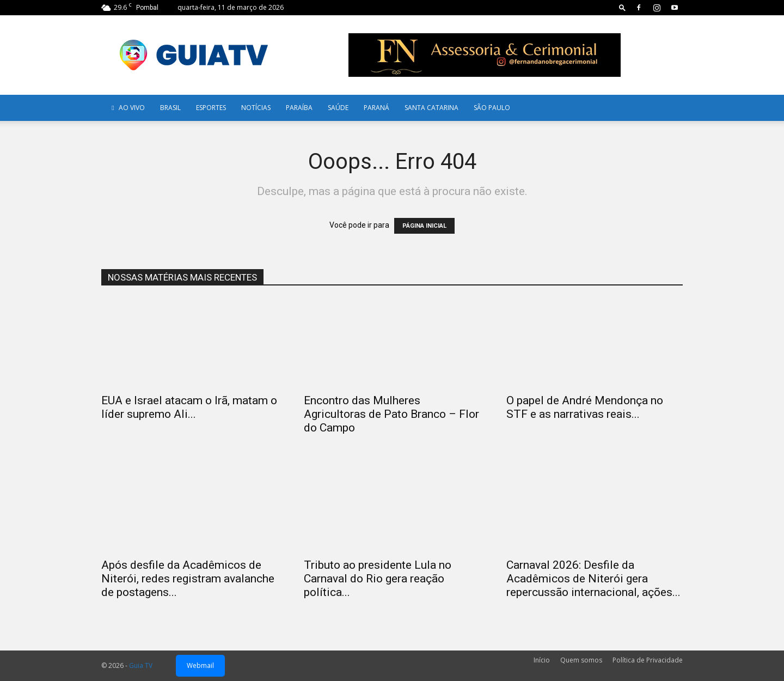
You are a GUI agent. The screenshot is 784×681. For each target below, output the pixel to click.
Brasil (170, 108)
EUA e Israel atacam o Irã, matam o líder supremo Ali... (189, 407)
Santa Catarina (431, 108)
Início (542, 660)
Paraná (376, 108)
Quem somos (581, 660)
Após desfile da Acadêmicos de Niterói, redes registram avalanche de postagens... (188, 579)
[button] (622, 7)
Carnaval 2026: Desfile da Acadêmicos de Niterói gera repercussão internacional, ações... (593, 579)
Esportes (211, 108)
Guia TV (141, 665)
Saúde (338, 108)
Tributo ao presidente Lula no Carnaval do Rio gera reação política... (378, 579)
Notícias (256, 108)
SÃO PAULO (492, 108)
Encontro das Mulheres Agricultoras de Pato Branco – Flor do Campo (391, 414)
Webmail (200, 665)
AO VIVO (127, 108)
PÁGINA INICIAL (424, 226)
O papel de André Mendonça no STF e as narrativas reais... (585, 407)
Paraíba (299, 108)
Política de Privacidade (648, 660)
